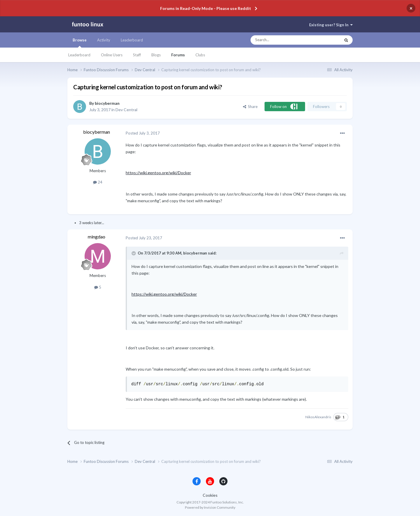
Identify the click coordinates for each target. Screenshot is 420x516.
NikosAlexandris (318, 417)
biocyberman (107, 103)
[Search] (284, 40)
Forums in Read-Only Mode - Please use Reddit (206, 8)
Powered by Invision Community (210, 507)
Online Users (112, 55)
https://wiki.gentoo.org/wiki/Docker (158, 173)
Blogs (156, 55)
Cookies (210, 495)
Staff (137, 55)
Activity (104, 40)
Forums (178, 55)
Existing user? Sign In (331, 25)
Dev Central (126, 110)
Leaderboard (79, 55)
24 (98, 182)
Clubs (200, 55)
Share (250, 107)
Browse (80, 43)
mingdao (97, 237)
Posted (143, 133)
